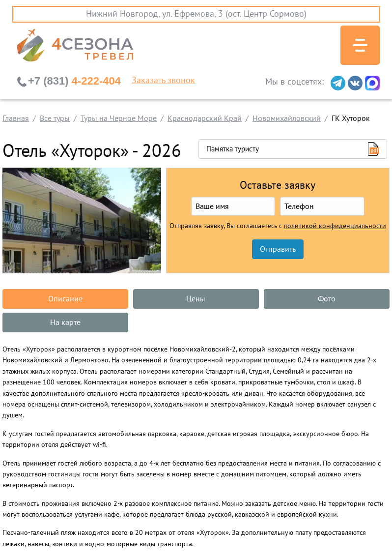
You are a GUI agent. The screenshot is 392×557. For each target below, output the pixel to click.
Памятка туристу (233, 149)
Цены (196, 299)
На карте (65, 322)
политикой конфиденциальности (335, 226)
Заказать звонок (163, 81)
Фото (327, 299)
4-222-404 (74, 81)
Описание (65, 299)
